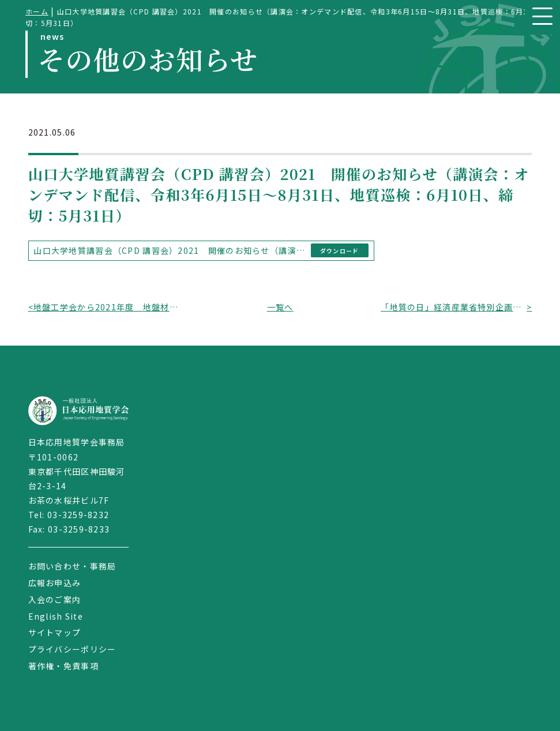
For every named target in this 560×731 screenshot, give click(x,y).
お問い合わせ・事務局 (72, 566)
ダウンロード (340, 251)
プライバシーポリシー (72, 649)
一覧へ (280, 307)
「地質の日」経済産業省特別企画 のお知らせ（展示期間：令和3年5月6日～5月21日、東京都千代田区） (454, 307)
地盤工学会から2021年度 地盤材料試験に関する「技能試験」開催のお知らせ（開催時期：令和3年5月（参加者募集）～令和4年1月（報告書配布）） (106, 307)
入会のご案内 (55, 599)
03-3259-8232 (78, 515)
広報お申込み (55, 583)
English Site (56, 616)
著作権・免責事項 (63, 666)
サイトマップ (55, 632)
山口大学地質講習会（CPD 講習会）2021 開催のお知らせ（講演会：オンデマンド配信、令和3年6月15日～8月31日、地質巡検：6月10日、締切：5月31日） (170, 250)
